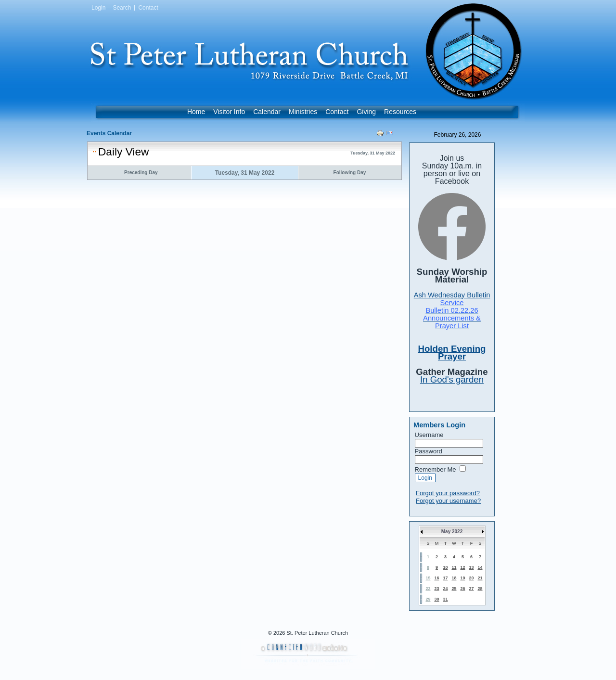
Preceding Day (141, 173)
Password (429, 451)
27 (471, 589)
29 (428, 599)
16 (436, 578)
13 (471, 567)
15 (428, 578)
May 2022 (452, 532)
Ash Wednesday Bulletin (452, 295)
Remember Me (436, 469)
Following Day (350, 173)
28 (480, 589)
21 (480, 578)
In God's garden (452, 379)
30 (436, 599)
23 (436, 589)
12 (462, 567)
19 (462, 578)
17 (445, 578)
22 (428, 589)
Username (429, 435)
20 (471, 578)
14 (480, 567)
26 (462, 589)
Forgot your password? (448, 493)
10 (445, 567)
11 (454, 567)
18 (454, 578)
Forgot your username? (448, 501)
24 (445, 589)
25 (454, 589)
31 (445, 599)
